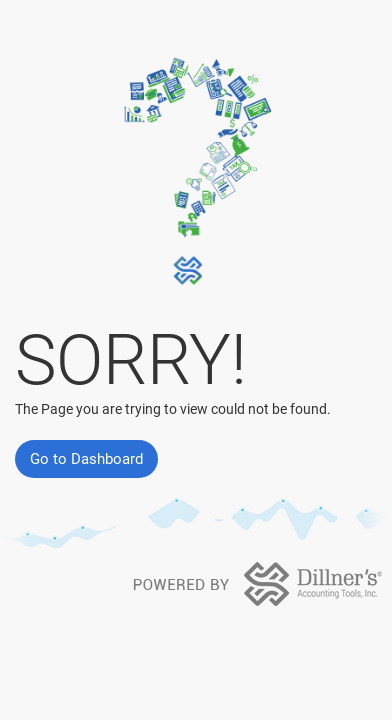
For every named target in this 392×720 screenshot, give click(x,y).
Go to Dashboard (86, 459)
